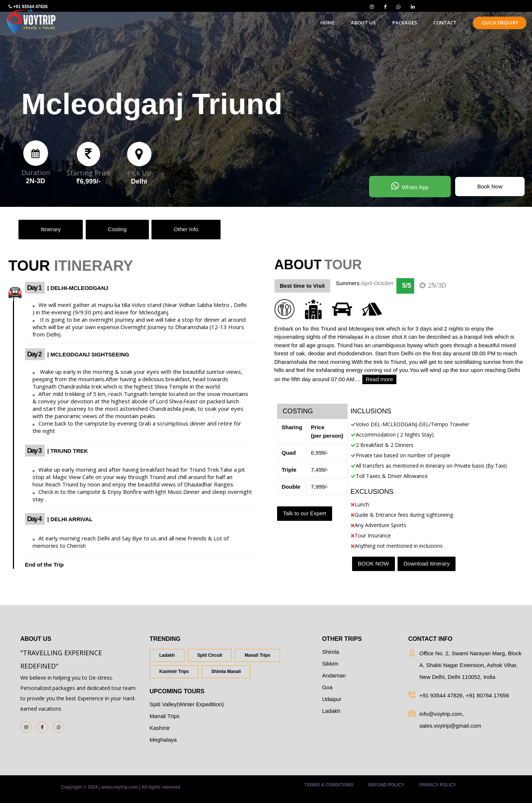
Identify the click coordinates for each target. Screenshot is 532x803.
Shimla (331, 652)
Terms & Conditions (329, 785)
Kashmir (160, 728)
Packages (405, 23)
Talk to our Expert (305, 513)
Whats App (410, 186)
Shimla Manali (226, 672)
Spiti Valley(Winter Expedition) (187, 704)
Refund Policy (386, 785)
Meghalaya (163, 740)
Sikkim (330, 664)
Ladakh (167, 655)
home (328, 23)
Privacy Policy (438, 785)
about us (363, 23)
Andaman (334, 675)
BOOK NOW (374, 563)
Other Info (186, 229)
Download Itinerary (427, 563)
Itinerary (51, 229)
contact (445, 23)
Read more (379, 379)
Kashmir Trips (174, 672)
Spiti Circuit (210, 655)
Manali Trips (257, 655)
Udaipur (332, 699)
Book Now (490, 186)
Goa (327, 687)
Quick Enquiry (500, 23)
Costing (117, 229)
